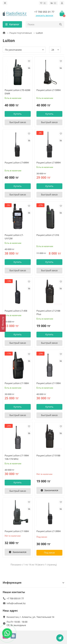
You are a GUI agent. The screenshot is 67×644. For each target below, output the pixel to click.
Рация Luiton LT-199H (49, 383)
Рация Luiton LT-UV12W (14, 237)
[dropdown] (5, 3)
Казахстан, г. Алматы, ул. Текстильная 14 (30, 617)
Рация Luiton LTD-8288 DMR (17, 92)
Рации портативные (21, 33)
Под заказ (49, 553)
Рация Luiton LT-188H (17, 383)
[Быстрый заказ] (18, 122)
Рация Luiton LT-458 (16, 311)
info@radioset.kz (16, 603)
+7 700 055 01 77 (44, 12)
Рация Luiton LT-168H (17, 531)
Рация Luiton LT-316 (48, 235)
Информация (33, 583)
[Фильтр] (3, 323)
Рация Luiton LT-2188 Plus (48, 312)
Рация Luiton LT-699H (17, 163)
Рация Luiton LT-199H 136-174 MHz (17, 457)
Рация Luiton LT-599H (49, 90)
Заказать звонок (44, 16)
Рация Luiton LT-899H (49, 163)
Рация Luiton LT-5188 (48, 455)
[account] (62, 3)
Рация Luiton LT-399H (49, 531)
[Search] (45, 24)
